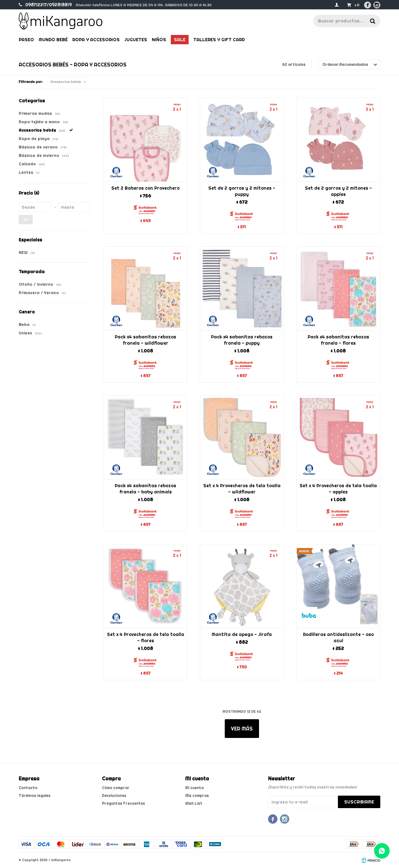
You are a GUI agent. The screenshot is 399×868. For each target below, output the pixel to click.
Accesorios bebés (66, 82)
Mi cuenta (194, 788)
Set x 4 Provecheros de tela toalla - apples (338, 489)
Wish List (194, 803)
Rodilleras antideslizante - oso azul (338, 638)
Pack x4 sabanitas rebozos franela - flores (338, 340)
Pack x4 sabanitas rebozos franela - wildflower (145, 340)
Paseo (26, 40)
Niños (159, 40)
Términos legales (35, 795)
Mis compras (197, 795)
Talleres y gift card (219, 40)
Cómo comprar (116, 788)
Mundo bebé (53, 40)
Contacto (28, 788)
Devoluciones (114, 795)
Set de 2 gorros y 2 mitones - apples (338, 191)
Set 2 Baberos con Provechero (145, 188)
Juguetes (136, 40)
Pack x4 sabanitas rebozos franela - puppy (242, 340)
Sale (180, 40)
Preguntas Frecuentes (123, 803)
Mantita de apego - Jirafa (242, 634)
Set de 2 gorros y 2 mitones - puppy (242, 191)
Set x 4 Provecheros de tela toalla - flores (146, 638)
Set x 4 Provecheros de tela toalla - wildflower (242, 489)
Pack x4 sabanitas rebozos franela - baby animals (145, 489)
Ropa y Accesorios (96, 40)
